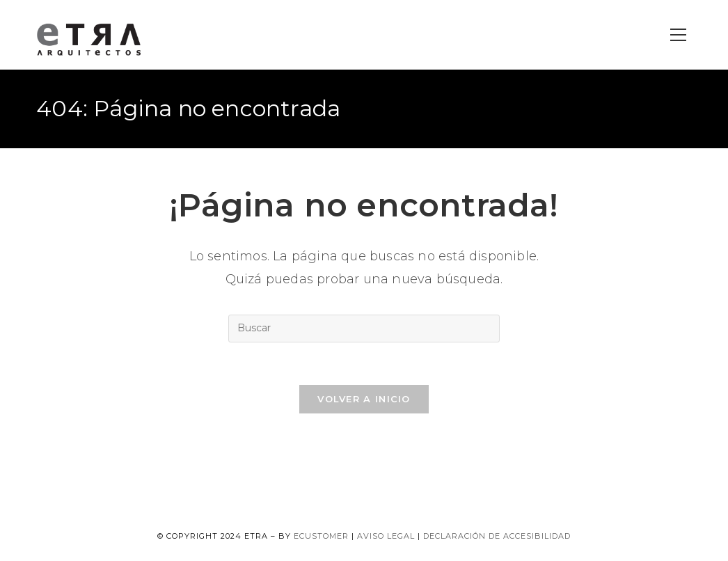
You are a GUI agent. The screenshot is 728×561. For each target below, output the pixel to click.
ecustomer (321, 536)
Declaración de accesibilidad (497, 536)
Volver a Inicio (364, 399)
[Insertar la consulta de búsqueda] (364, 329)
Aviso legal (386, 536)
